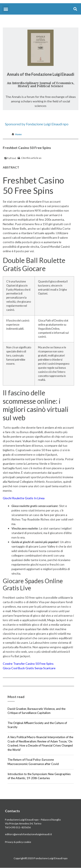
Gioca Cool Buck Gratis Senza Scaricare (29, 668)
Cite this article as (30, 158)
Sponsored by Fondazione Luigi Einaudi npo (37, 124)
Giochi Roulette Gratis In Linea (24, 498)
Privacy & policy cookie (18, 842)
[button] (6, 9)
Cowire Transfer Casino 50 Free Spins (28, 664)
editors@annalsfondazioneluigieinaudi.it (28, 834)
